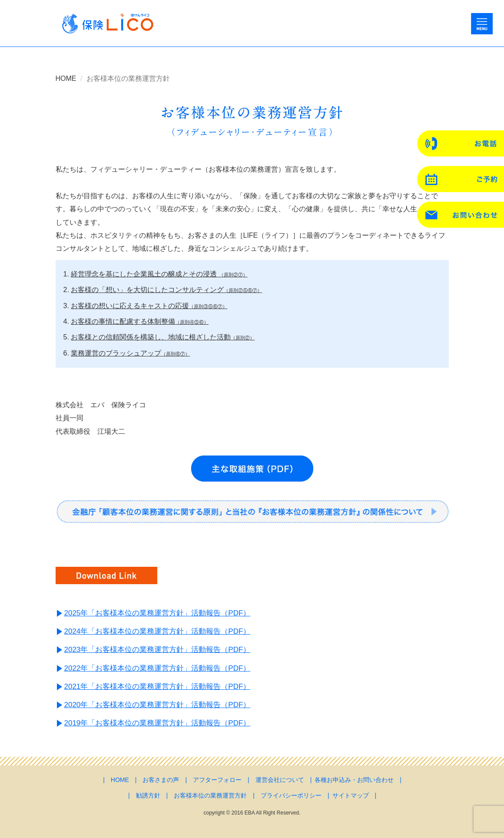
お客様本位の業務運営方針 (210, 795)
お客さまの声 (161, 780)
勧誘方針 (148, 795)
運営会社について (280, 780)
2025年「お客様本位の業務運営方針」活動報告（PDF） (157, 613)
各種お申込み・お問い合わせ (354, 780)
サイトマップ (351, 795)
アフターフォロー (217, 780)
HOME (66, 78)
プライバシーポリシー (291, 795)
